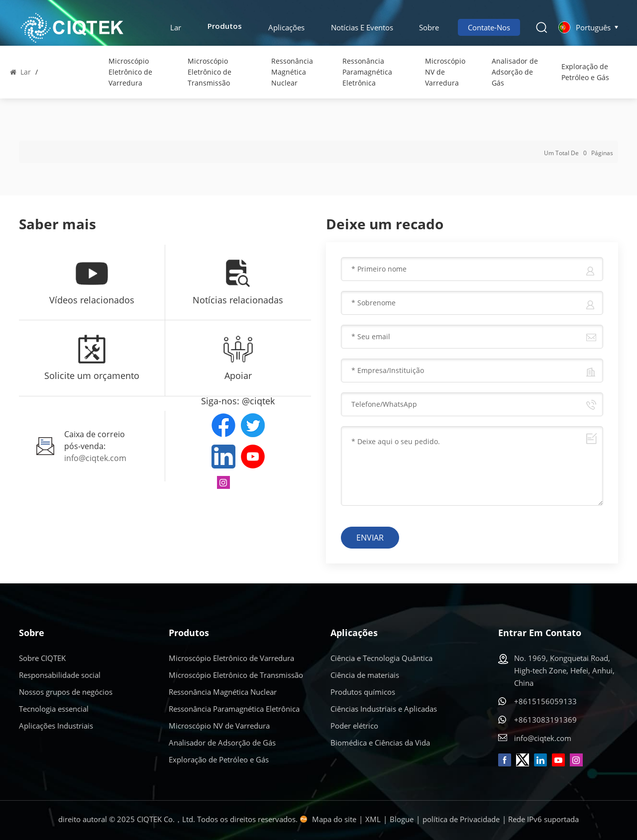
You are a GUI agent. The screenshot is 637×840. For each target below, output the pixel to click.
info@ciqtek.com (95, 458)
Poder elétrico (354, 726)
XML (373, 819)
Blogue (402, 819)
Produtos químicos (363, 692)
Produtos (225, 27)
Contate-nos (489, 27)
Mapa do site (334, 819)
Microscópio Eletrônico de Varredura (130, 72)
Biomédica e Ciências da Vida (380, 743)
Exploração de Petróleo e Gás (585, 72)
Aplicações (286, 27)
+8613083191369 (545, 720)
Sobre (429, 27)
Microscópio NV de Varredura (445, 72)
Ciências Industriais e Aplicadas (384, 709)
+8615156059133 (545, 701)
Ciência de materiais (365, 675)
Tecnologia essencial (54, 709)
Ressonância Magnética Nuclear (292, 72)
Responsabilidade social (60, 675)
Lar (176, 27)
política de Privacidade (461, 819)
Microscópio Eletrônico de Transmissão (210, 72)
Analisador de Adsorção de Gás (515, 72)
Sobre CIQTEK (42, 658)
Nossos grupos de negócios (66, 692)
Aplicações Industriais (56, 726)
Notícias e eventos (362, 27)
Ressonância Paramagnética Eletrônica (367, 72)
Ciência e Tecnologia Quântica (381, 658)
